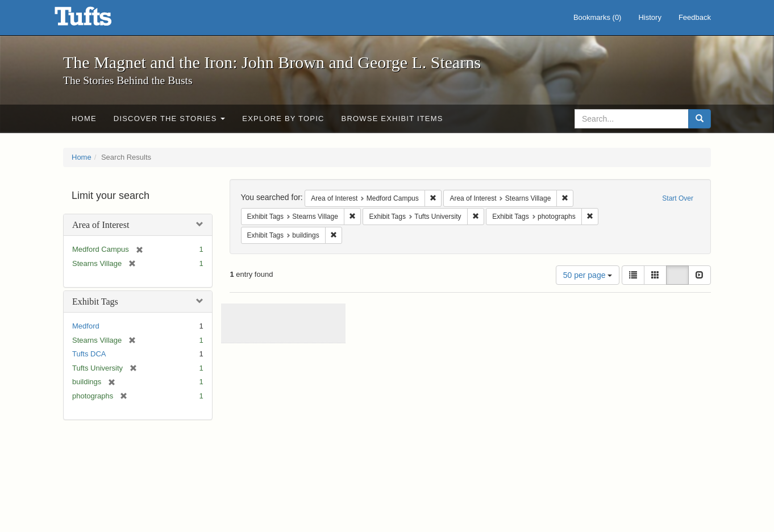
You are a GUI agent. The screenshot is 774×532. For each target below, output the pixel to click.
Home (84, 119)
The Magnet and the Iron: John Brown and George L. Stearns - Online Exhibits (97, 20)
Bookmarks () (598, 17)
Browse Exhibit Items (392, 119)
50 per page (588, 275)
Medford (86, 326)
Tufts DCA (89, 354)
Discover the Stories (170, 119)
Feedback (695, 17)
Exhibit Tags (95, 302)
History (650, 17)
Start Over (678, 198)
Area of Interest (101, 225)
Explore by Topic (283, 119)
